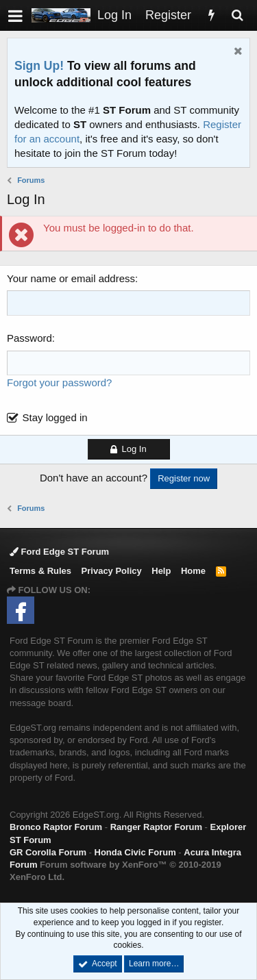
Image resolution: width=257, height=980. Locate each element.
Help (161, 571)
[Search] (237, 15)
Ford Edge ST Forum (59, 552)
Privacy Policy (112, 571)
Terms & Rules (40, 571)
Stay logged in (55, 417)
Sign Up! (39, 66)
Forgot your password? (59, 382)
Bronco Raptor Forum (56, 827)
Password (29, 338)
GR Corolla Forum (48, 852)
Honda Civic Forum (135, 852)
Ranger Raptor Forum (156, 827)
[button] (15, 15)
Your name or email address (71, 278)
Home (193, 571)
